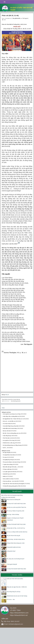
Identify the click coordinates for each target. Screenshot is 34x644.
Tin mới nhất (17, 491)
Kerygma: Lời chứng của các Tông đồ (15, 518)
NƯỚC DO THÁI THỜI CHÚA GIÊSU (15, 579)
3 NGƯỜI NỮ (10, 520)
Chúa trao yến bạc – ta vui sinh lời (10, 481)
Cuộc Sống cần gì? (7, 436)
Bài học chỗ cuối (7, 431)
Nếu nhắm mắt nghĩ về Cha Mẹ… (10, 467)
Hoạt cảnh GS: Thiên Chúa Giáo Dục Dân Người (13, 484)
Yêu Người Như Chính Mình (9, 455)
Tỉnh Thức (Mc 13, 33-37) (8, 438)
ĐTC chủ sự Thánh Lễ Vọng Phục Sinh (15, 511)
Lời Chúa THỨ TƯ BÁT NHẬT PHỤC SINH (16, 504)
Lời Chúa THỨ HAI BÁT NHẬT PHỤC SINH (16, 569)
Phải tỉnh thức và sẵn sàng (9, 443)
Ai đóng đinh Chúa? (11, 551)
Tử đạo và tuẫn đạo (7, 469)
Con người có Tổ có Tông (9, 440)
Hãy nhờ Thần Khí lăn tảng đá (13, 536)
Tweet (3, 408)
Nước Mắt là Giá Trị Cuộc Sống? (10, 428)
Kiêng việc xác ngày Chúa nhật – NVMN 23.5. (17, 587)
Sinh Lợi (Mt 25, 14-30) (8, 479)
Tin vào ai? (5, 457)
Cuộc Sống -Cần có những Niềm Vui (11, 416)
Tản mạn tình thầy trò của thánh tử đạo (12, 462)
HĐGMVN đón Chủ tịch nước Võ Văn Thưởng (17, 596)
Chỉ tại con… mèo (11, 599)
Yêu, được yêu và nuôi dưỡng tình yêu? (16, 559)
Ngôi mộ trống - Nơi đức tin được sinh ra (16, 539)
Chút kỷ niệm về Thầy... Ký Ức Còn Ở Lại (16, 528)
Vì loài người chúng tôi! (12, 564)
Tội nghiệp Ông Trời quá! (8, 460)
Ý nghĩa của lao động (8, 464)
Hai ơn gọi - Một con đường (13, 514)
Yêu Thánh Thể (6, 424)
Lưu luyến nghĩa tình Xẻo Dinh (10, 472)
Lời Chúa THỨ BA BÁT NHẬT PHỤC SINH (16, 524)
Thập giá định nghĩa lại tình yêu (14, 547)
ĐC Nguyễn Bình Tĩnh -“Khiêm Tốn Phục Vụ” (13, 419)
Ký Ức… (5, 448)
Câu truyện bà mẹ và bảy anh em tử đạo (12, 414)
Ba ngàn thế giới (7, 452)
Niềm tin (5, 476)
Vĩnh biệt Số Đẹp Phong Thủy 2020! (11, 426)
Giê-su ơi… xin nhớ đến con (9, 421)
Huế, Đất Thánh (6, 474)
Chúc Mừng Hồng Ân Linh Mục (14, 592)
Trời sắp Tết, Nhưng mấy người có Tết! (11, 486)
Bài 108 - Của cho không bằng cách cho (12, 433)
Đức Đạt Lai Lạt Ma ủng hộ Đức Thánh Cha (16, 507)
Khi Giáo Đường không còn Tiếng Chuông (12, 445)
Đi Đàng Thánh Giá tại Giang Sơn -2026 (16, 543)
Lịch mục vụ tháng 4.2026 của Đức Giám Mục (17, 532)
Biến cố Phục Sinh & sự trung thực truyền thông (12, 495)
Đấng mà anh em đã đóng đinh (14, 500)
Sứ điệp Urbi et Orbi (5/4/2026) (8, 497)
